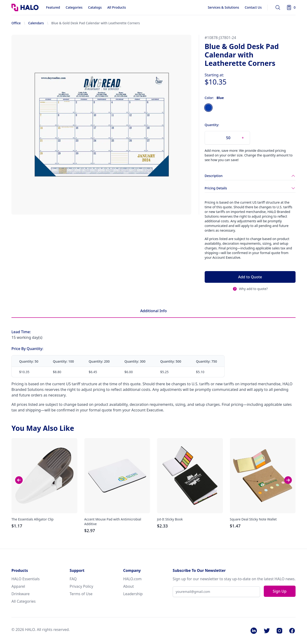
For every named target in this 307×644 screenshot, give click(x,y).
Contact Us (253, 7)
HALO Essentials (26, 579)
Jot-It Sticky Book (170, 519)
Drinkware (21, 594)
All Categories (23, 601)
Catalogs (95, 7)
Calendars (36, 23)
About (128, 586)
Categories (74, 7)
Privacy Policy (81, 586)
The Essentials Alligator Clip (32, 519)
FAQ (73, 579)
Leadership (133, 594)
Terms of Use (81, 594)
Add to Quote (250, 277)
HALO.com (132, 579)
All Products (117, 7)
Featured (53, 7)
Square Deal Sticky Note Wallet (253, 519)
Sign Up (280, 591)
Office (16, 23)
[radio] (208, 108)
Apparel (18, 586)
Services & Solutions (223, 7)
